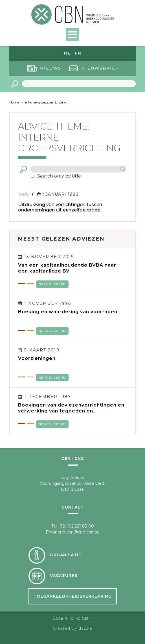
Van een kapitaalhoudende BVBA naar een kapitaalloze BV (67, 268)
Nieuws (51, 68)
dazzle (85, 628)
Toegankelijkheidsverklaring (73, 596)
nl (67, 53)
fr (78, 53)
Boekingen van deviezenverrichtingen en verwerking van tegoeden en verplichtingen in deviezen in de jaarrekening (71, 408)
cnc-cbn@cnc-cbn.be (79, 532)
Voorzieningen (37, 358)
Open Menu (72, 35)
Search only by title (59, 176)
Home (14, 102)
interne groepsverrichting (46, 102)
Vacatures (64, 576)
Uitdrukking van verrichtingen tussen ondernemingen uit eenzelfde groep (60, 207)
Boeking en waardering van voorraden (68, 312)
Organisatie (66, 555)
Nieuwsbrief (100, 68)
